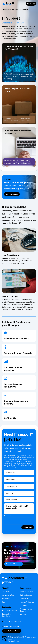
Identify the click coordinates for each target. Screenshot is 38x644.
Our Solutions (13, 9)
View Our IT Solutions (13, 564)
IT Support (24, 606)
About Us (6, 588)
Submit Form (28, 527)
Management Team (8, 595)
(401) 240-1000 (12, 627)
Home (4, 9)
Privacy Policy (14, 641)
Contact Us (7, 607)
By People (23, 615)
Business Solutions (26, 595)
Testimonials (6, 599)
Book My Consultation (12, 631)
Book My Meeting (12, 194)
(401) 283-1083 (12, 622)
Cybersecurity (25, 599)
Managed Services (26, 592)
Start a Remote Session (10, 610)
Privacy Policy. (11, 467)
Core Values (6, 592)
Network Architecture (27, 602)
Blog (4, 602)
